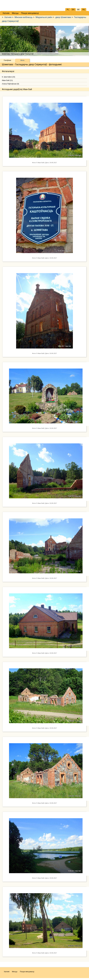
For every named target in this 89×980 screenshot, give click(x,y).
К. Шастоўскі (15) (9, 77)
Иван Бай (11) (7, 80)
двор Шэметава (63, 17)
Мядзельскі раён (44, 17)
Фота (22, 60)
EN (73, 10)
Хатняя (8, 17)
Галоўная (7, 60)
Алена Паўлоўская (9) (10, 84)
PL (68, 10)
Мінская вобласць (23, 17)
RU (84, 10)
